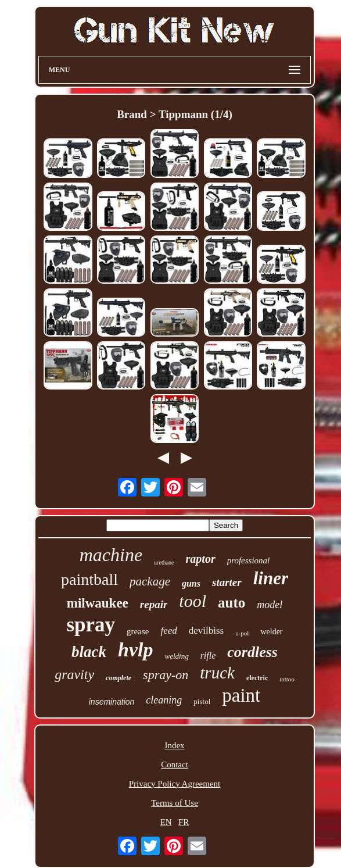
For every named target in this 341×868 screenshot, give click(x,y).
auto (231, 603)
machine (111, 555)
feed (168, 631)
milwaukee (98, 603)
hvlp (135, 650)
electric (257, 678)
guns (191, 583)
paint (241, 695)
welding (176, 656)
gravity (74, 674)
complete (119, 678)
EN (166, 822)
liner (271, 578)
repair (154, 604)
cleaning (164, 700)
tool (193, 601)
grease (138, 631)
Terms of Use (175, 803)
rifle (208, 656)
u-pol (242, 633)
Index (174, 745)
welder (271, 632)
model (270, 605)
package (150, 581)
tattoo (287, 679)
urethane (164, 562)
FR (184, 822)
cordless (252, 652)
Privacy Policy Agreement (175, 784)
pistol (202, 701)
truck (217, 673)
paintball (89, 579)
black (89, 652)
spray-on (166, 675)
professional (249, 560)
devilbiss (206, 631)
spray (91, 625)
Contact (175, 765)
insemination (112, 702)
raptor (201, 559)
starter (227, 582)
